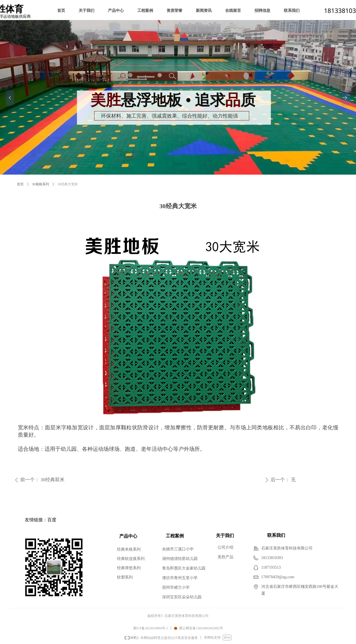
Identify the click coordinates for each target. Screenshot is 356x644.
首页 (20, 184)
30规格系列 (41, 184)
